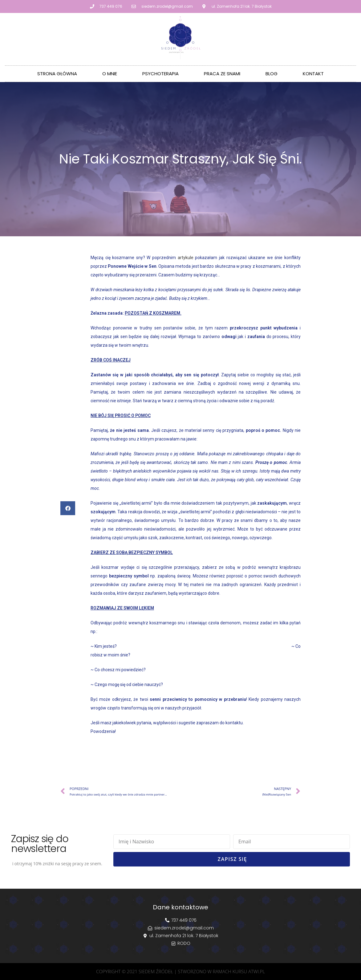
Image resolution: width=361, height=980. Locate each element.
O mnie (110, 74)
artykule (186, 258)
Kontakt (313, 74)
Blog (272, 74)
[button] (68, 508)
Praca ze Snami (222, 74)
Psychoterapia (160, 74)
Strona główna (57, 74)
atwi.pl (257, 971)
